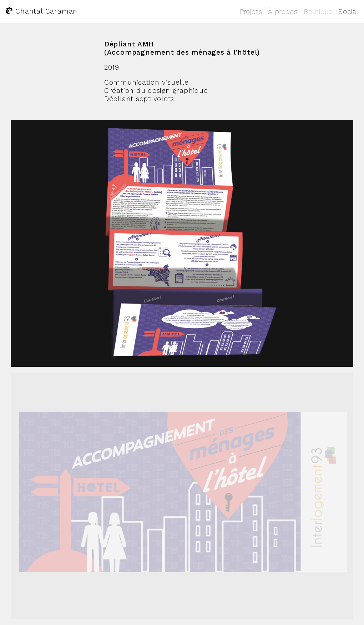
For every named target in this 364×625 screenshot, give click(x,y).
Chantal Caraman (42, 11)
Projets (251, 12)
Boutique (318, 12)
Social (348, 12)
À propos (283, 12)
